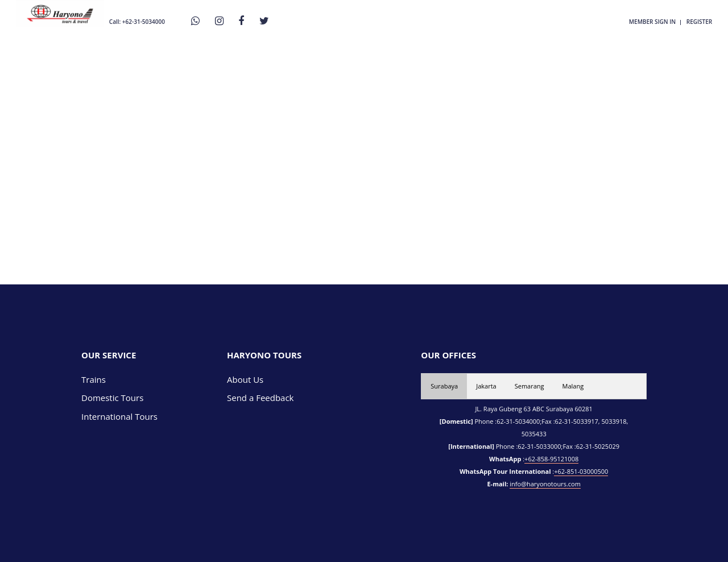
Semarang (530, 386)
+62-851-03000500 (581, 471)
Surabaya (444, 386)
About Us (245, 379)
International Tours (119, 416)
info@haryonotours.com (545, 484)
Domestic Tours (112, 398)
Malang (573, 386)
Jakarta (486, 386)
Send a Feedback (260, 398)
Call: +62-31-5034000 (137, 22)
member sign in (652, 22)
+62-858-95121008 (551, 459)
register (699, 22)
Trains (94, 379)
